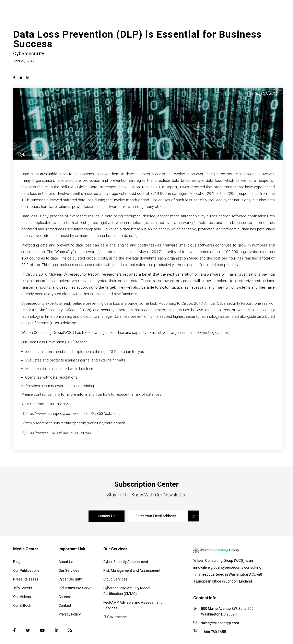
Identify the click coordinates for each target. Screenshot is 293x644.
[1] (195, 223)
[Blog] (71, 630)
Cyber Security (170, 11)
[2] (135, 236)
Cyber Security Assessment (126, 562)
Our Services (141, 11)
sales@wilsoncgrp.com (216, 623)
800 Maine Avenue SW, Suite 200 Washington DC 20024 (223, 611)
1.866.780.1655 (210, 631)
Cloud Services (116, 579)
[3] (98, 252)
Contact (65, 605)
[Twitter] (28, 630)
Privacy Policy (70, 614)
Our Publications (26, 570)
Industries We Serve (204, 11)
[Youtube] (43, 630)
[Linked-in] (57, 630)
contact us (107, 516)
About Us (118, 11)
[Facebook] (15, 630)
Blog (17, 562)
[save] (193, 516)
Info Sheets (23, 588)
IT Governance (115, 617)
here (56, 394)
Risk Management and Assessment (132, 570)
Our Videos (22, 597)
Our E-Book (22, 605)
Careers (65, 597)
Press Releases (26, 579)
